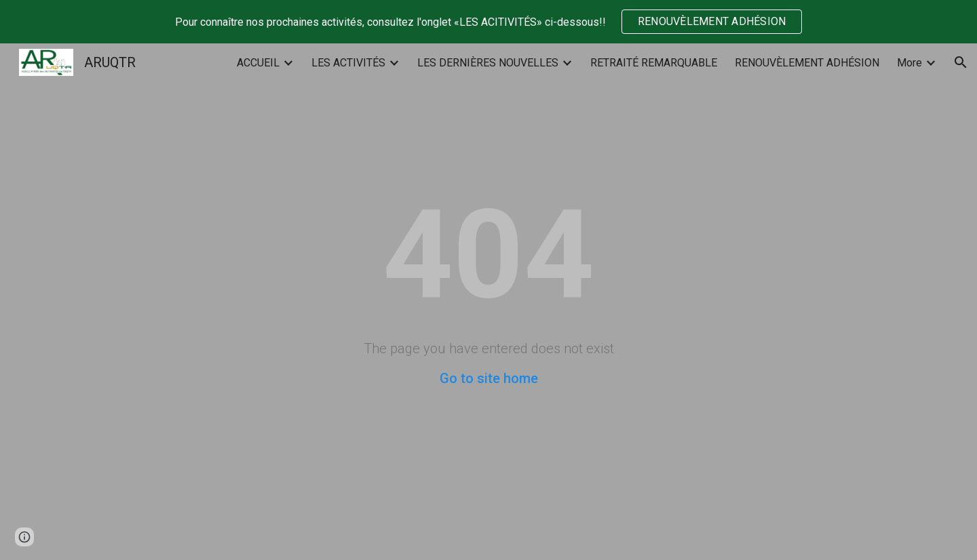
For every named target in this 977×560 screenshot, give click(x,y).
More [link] (909, 63)
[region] (488, 22)
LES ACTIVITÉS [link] (348, 63)
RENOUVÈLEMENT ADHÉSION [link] (807, 63)
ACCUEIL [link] (258, 63)
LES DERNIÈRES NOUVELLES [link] (488, 63)
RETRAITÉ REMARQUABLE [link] (654, 63)
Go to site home (489, 378)
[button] (961, 62)
